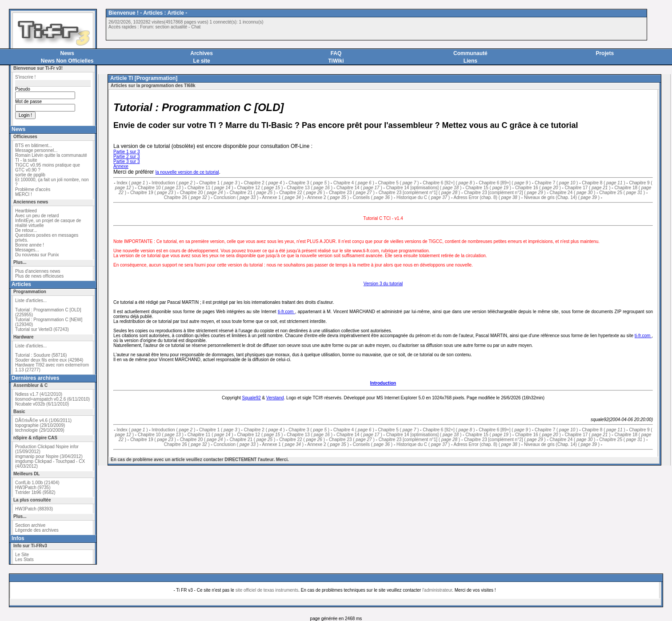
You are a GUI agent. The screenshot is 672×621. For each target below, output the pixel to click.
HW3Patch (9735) (33, 488)
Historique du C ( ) (423, 197)
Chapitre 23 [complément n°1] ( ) (420, 193)
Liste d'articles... (31, 301)
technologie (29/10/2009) (40, 430)
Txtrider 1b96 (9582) (35, 492)
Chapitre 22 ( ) (302, 193)
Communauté (470, 53)
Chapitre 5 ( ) (399, 183)
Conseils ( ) (373, 197)
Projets (605, 53)
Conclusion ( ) (236, 197)
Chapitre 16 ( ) (538, 188)
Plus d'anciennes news (38, 271)
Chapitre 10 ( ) (161, 188)
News (67, 53)
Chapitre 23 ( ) (352, 193)
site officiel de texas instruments (267, 590)
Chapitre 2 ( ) (264, 183)
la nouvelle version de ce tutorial (187, 172)
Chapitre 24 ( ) (573, 193)
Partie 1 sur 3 (126, 152)
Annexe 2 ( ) (328, 197)
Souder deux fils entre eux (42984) (49, 360)
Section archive (30, 525)
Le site (202, 61)
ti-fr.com (286, 312)
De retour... (26, 230)
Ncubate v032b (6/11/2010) (42, 404)
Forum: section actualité (164, 27)
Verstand (275, 398)
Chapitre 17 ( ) (588, 188)
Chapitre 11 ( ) (210, 188)
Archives (202, 53)
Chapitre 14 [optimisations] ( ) (424, 188)
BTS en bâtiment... (34, 145)
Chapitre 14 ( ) (359, 188)
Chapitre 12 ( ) (260, 188)
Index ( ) (132, 183)
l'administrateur (437, 590)
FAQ (336, 53)
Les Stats (24, 559)
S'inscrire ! (25, 77)
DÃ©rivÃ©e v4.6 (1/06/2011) (43, 420)
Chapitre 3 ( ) (309, 183)
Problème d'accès (33, 189)
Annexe (121, 166)
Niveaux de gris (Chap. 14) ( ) (562, 197)
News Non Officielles (67, 61)
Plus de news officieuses (39, 276)
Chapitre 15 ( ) (488, 188)
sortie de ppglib (30, 175)
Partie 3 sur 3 (126, 161)
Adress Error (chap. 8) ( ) (487, 197)
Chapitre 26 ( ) (187, 197)
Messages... (27, 250)
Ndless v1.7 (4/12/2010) (39, 394)
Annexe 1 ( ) (283, 197)
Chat (196, 27)
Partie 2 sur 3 (126, 157)
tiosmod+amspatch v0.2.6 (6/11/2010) (52, 399)
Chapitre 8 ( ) (603, 183)
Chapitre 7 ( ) (556, 183)
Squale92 (252, 398)
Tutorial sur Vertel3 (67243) (42, 329)
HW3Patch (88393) (34, 509)
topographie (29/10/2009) (40, 425)
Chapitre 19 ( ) (153, 193)
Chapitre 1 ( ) (220, 183)
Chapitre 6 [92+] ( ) (449, 183)
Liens (470, 61)
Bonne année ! (30, 245)
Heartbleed (26, 211)
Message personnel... (36, 150)
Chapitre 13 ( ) (310, 188)
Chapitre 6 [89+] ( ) (505, 183)
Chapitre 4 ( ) (354, 183)
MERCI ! (24, 194)
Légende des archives (37, 530)
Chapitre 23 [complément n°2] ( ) (505, 193)
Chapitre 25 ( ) (622, 193)
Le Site (22, 555)
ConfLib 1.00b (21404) (37, 483)
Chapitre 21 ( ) (252, 193)
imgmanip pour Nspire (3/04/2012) (49, 456)
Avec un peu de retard (37, 216)
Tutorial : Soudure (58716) (41, 355)
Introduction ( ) (173, 183)
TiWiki (336, 61)
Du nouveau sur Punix (37, 255)
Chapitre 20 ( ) (203, 193)
